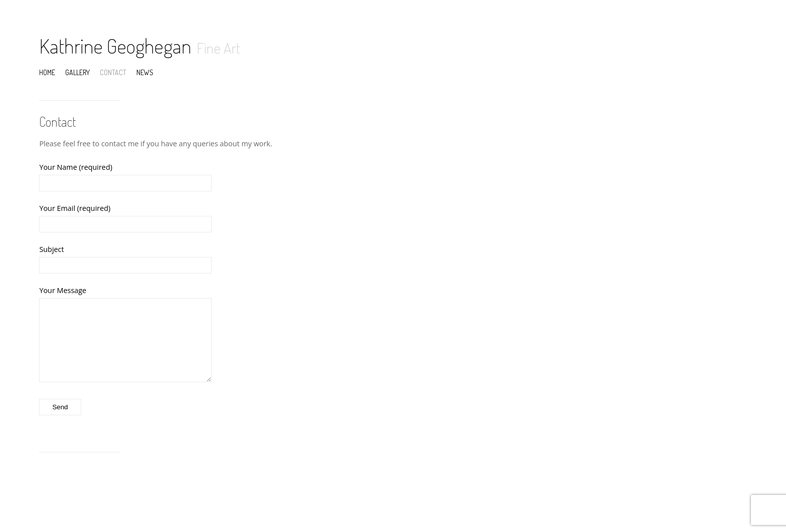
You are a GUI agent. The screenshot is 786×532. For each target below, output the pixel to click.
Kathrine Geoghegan (115, 46)
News (145, 72)
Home (47, 72)
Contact (113, 72)
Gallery (77, 72)
